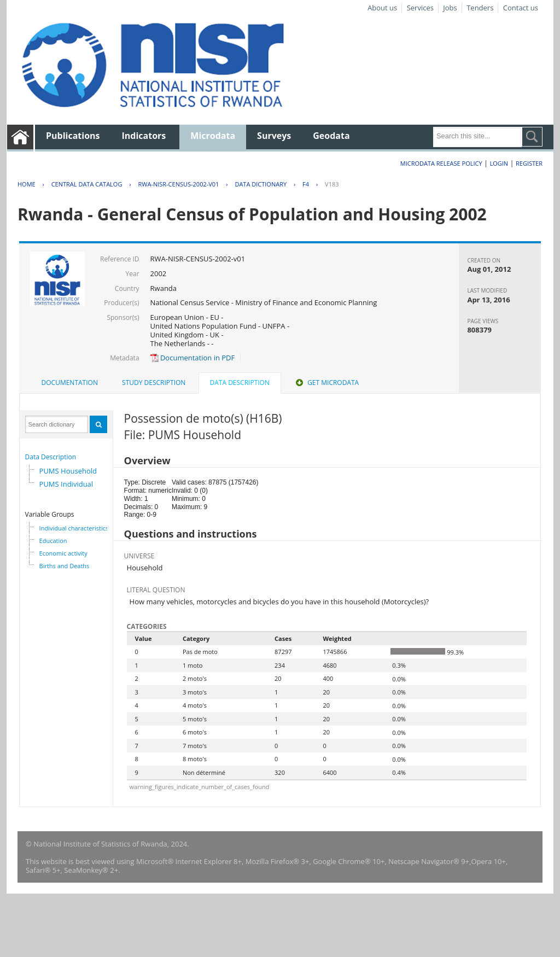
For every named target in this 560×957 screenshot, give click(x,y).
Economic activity (63, 553)
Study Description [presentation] (154, 383)
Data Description (51, 457)
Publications (73, 136)
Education (53, 541)
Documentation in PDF (193, 358)
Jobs (450, 8)
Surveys (274, 136)
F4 (306, 184)
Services (420, 8)
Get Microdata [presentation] (326, 383)
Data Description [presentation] (240, 383)
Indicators (144, 136)
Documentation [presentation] (70, 383)
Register (529, 163)
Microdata (213, 136)
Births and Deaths (65, 566)
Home (27, 184)
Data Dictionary (261, 184)
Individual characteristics (74, 528)
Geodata (331, 136)
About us (382, 8)
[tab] (70, 383)
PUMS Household (68, 471)
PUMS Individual (66, 484)
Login (499, 163)
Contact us (521, 8)
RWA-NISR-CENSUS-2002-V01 (178, 184)
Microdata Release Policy (441, 163)
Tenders (480, 8)
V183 (332, 184)
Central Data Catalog (87, 184)
